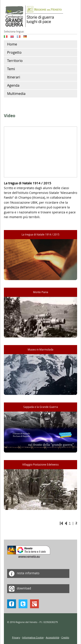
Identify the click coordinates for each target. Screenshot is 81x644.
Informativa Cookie (33, 637)
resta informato (23, 573)
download (19, 589)
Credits (65, 637)
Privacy (16, 637)
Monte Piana (41, 292)
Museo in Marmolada (40, 350)
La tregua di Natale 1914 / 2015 (40, 234)
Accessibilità (52, 637)
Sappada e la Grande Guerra (41, 407)
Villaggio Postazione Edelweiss (40, 465)
